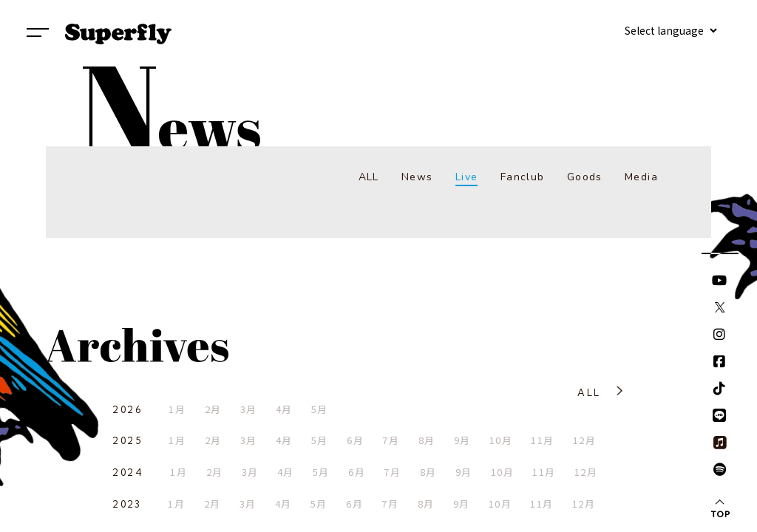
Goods (585, 177)
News (417, 177)
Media (641, 177)
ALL (369, 177)
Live (467, 177)
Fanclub (523, 177)
